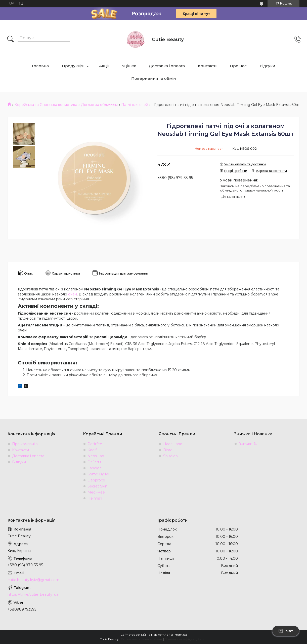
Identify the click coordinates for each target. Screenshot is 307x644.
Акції (104, 66)
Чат (286, 631)
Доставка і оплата (167, 66)
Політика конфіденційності (186, 639)
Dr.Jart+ (95, 462)
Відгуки (268, 66)
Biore (168, 450)
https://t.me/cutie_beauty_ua (33, 594)
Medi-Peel (97, 492)
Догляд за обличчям (99, 105)
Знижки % (248, 444)
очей (73, 294)
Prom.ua (180, 635)
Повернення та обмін (154, 78)
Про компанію (25, 444)
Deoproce (96, 480)
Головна (40, 66)
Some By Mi (98, 474)
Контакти (207, 66)
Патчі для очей (135, 105)
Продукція (73, 66)
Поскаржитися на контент (142, 639)
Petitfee (95, 444)
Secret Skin (97, 486)
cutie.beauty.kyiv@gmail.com (33, 580)
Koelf (92, 450)
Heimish (95, 498)
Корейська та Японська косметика (46, 105)
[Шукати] (11, 40)
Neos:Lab (96, 456)
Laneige (95, 468)
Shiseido (170, 456)
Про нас (238, 66)
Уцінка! (129, 66)
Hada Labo (173, 444)
